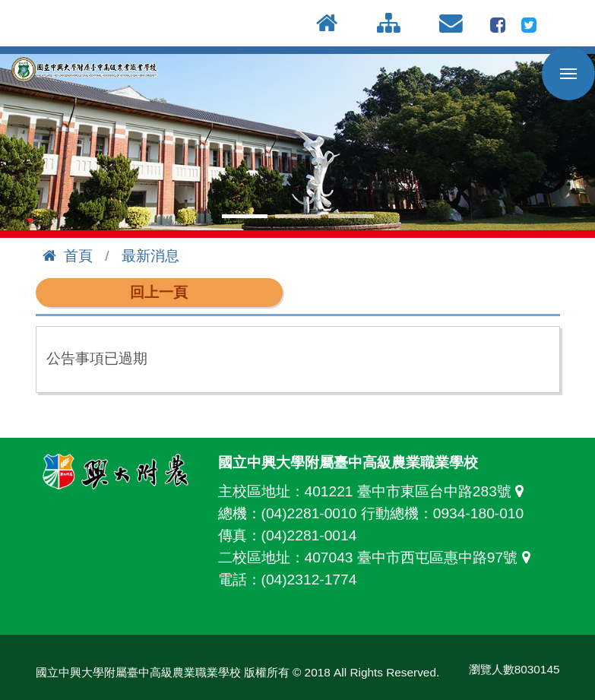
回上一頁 (159, 292)
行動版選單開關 (568, 77)
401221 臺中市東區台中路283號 (418, 491)
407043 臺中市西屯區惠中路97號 (421, 557)
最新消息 (150, 256)
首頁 (68, 256)
